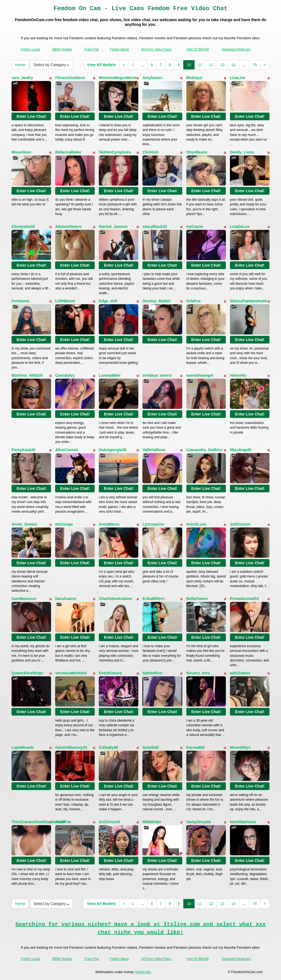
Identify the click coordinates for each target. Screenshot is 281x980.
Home (20, 65)
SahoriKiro (152, 673)
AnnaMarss (109, 524)
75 (255, 65)
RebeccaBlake (68, 152)
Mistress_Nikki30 (27, 375)
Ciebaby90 (108, 747)
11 (200, 65)
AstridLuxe (196, 524)
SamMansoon (24, 599)
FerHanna (20, 301)
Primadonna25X (245, 599)
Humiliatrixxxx (243, 822)
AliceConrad (66, 450)
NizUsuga (64, 524)
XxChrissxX (109, 822)
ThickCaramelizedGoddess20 (38, 822)
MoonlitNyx (240, 747)
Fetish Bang (119, 49)
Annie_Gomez (24, 524)
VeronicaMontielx (71, 673)
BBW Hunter (62, 49)
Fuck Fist (92, 49)
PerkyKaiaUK (24, 450)
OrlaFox (194, 301)
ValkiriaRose (154, 450)
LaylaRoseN (23, 747)
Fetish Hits (143, 972)
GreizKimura (110, 673)
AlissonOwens (68, 227)
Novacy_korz (198, 673)
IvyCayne (195, 227)
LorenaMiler (110, 375)
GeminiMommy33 (71, 747)
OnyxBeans (197, 152)
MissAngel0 (241, 450)
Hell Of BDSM (198, 49)
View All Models (101, 65)
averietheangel (200, 375)
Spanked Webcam (236, 49)
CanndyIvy (65, 375)
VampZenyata (199, 822)
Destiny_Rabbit (156, 301)
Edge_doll (108, 301)
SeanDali (151, 747)
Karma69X (196, 747)
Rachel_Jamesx (113, 227)
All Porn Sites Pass (156, 49)
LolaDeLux (240, 227)
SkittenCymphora (115, 152)
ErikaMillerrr (154, 599)
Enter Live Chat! (31, 116)
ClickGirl (150, 152)
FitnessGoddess (70, 78)
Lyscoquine (153, 524)
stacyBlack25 (155, 227)
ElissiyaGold (23, 227)
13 (222, 65)
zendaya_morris (157, 375)
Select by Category (51, 65)
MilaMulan (152, 822)
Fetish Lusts (30, 49)
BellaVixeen (197, 599)
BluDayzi (194, 78)
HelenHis (238, 375)
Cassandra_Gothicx (204, 450)
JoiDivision (240, 524)
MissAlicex (21, 152)
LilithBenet (65, 301)
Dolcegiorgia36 (113, 450)
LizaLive (238, 78)
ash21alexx (240, 673)
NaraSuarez (66, 599)
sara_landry (22, 78)
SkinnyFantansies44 (248, 301)
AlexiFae (63, 822)
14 (234, 65)
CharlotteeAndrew (115, 599)
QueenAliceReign (27, 673)
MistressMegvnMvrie (118, 78)
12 (211, 65)
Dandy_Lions (242, 152)
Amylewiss (152, 78)
